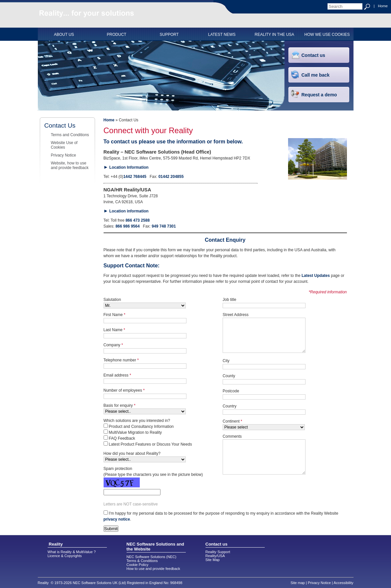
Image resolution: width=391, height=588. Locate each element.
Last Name (114, 330)
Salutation (112, 300)
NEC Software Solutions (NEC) (152, 557)
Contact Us (60, 125)
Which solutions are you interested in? (137, 421)
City (226, 361)
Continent (232, 421)
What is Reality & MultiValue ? (72, 552)
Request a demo (319, 95)
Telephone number (121, 360)
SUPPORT (169, 35)
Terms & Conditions (142, 561)
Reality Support (218, 552)
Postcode (231, 391)
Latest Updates (316, 276)
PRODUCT (117, 35)
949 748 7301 (164, 226)
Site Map (213, 560)
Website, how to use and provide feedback (70, 165)
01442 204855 (171, 177)
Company (113, 345)
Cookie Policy (138, 565)
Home (383, 6)
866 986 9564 (127, 226)
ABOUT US (64, 35)
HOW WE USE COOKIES (327, 35)
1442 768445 (135, 177)
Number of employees (124, 390)
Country (230, 406)
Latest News (222, 35)
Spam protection (118, 469)
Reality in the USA (274, 35)
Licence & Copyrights (65, 556)
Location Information (129, 167)
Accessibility (344, 583)
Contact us (313, 55)
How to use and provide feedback (153, 569)
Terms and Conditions (70, 135)
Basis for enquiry (120, 405)
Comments (232, 436)
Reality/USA (215, 556)
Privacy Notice (64, 155)
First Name (115, 315)
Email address (117, 375)
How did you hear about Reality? (132, 453)
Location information (129, 211)
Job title (229, 300)
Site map (298, 583)
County (229, 376)
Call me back (316, 75)
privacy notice (117, 519)
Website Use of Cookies (64, 145)
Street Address (236, 315)
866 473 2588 (138, 220)
